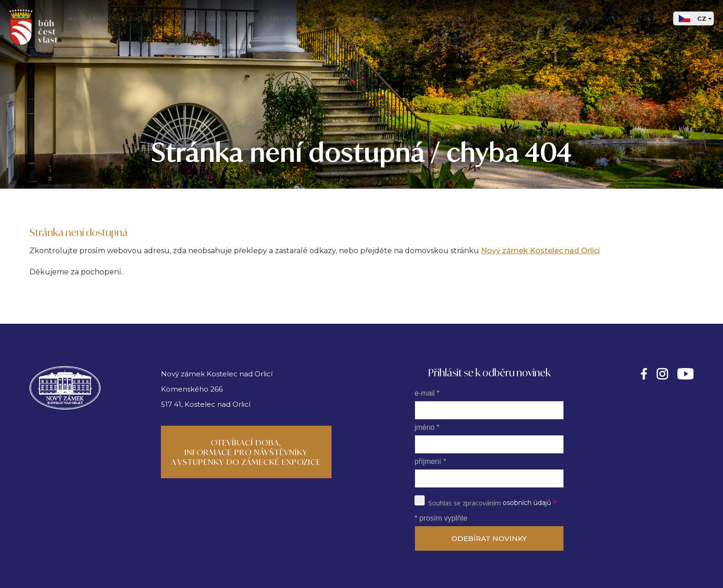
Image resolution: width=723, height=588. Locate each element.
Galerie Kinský (231, 18)
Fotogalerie (500, 18)
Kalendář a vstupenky (158, 18)
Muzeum (402, 18)
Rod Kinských (446, 18)
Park (342, 18)
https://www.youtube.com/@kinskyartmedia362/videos (685, 374)
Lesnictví (602, 18)
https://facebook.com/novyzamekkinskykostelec (644, 374)
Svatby (369, 18)
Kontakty (642, 18)
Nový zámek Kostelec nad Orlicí (540, 251)
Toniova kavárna (296, 18)
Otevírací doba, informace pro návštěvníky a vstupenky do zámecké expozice (246, 452)
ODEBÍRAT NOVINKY (489, 538)
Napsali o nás (554, 18)
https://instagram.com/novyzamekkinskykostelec (662, 374)
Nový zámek (89, 18)
